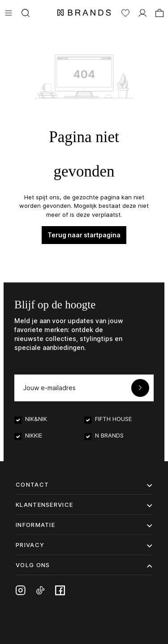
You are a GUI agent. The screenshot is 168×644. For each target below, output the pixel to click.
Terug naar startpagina (84, 235)
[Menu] (9, 12)
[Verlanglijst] (125, 12)
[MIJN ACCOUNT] (142, 12)
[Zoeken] (26, 12)
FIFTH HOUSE (113, 419)
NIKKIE (34, 435)
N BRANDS (109, 435)
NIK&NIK (36, 419)
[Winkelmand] (159, 12)
